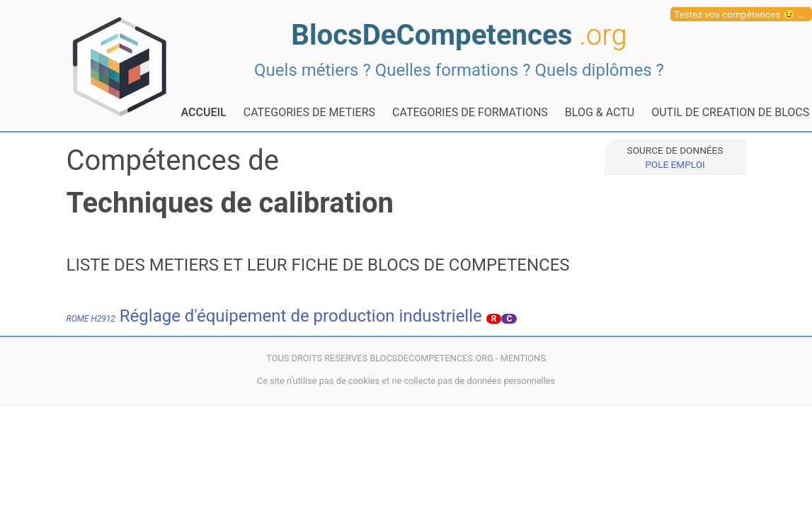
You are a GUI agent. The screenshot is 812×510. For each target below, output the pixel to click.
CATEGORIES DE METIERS (309, 112)
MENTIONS (523, 358)
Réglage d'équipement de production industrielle (274, 316)
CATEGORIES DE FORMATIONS (470, 112)
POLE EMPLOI (675, 164)
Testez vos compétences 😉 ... (739, 14)
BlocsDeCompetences (459, 35)
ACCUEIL (204, 112)
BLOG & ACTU (600, 112)
